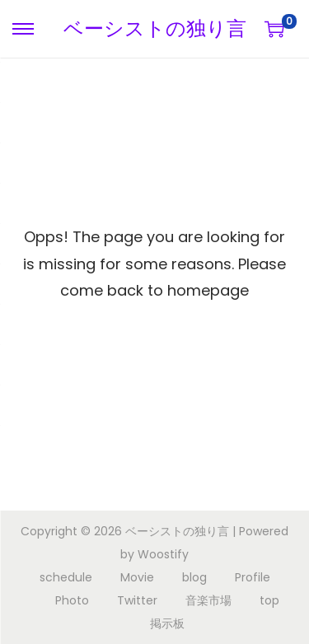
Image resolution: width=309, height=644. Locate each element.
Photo (72, 600)
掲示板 (167, 623)
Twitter (137, 600)
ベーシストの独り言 (155, 28)
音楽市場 (208, 600)
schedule (66, 577)
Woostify (163, 554)
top (269, 600)
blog (194, 577)
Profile (253, 577)
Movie (137, 577)
